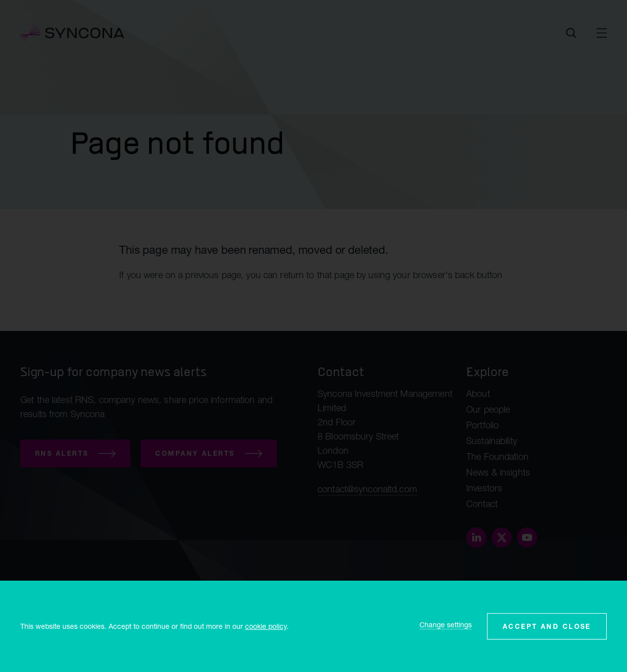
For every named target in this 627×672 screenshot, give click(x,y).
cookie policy (266, 626)
